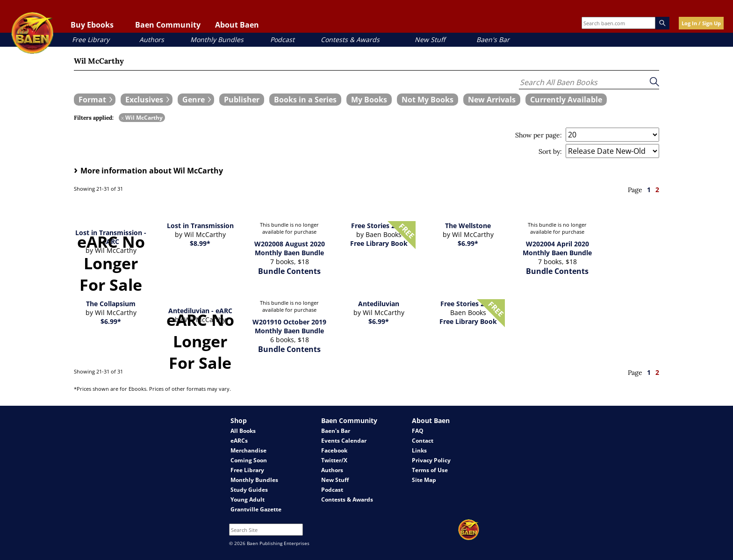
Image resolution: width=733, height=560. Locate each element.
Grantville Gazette (256, 509)
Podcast (282, 39)
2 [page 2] (657, 190)
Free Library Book (379, 243)
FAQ (418, 431)
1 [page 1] (649, 190)
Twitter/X (334, 460)
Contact (423, 441)
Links (419, 450)
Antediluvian (379, 304)
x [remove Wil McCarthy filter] (122, 118)
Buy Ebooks (92, 25)
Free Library (91, 39)
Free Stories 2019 (468, 304)
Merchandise (248, 450)
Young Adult (248, 499)
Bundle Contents (289, 271)
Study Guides (249, 490)
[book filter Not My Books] (428, 100)
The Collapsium (111, 304)
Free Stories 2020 (379, 226)
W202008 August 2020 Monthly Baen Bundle (290, 248)
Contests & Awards (350, 39)
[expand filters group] (95, 100)
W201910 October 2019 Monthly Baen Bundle (289, 326)
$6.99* (468, 243)
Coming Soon (249, 460)
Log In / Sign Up (701, 23)
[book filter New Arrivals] (492, 100)
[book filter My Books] (369, 100)
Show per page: (539, 135)
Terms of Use (430, 470)
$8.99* (200, 243)
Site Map (424, 480)
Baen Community (168, 25)
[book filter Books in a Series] (305, 100)
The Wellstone (468, 226)
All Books (243, 431)
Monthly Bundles (217, 39)
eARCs (239, 441)
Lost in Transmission (200, 226)
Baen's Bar (493, 39)
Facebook (334, 450)
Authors (152, 39)
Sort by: (550, 151)
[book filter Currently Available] (566, 100)
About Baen (237, 25)
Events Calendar (344, 441)
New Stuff (430, 39)
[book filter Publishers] (242, 100)
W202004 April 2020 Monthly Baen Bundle (557, 248)
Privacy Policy (431, 460)
